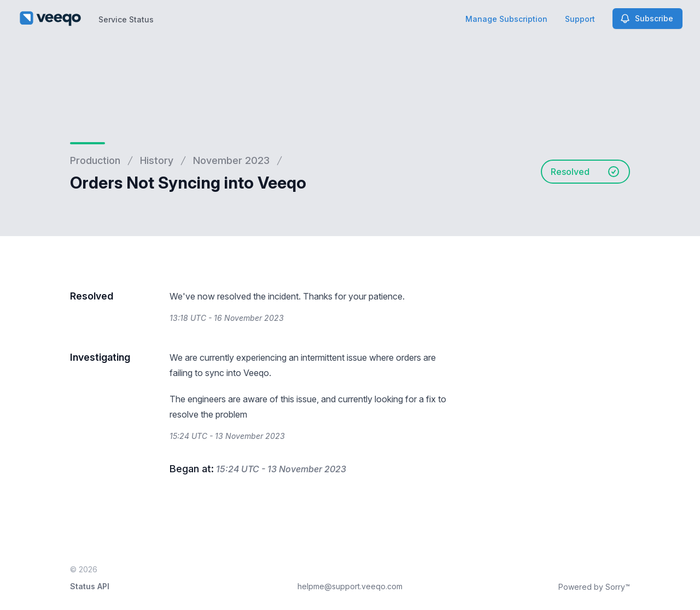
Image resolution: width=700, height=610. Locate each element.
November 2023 (231, 160)
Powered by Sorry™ (594, 587)
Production (95, 160)
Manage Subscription (506, 19)
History (157, 160)
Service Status (126, 19)
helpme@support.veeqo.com (350, 586)
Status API (90, 586)
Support (580, 19)
